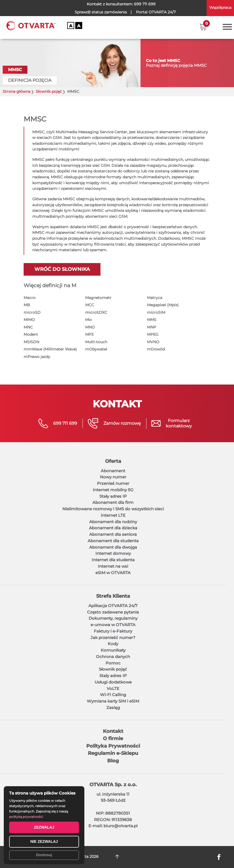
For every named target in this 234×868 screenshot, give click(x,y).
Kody (113, 644)
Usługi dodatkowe (113, 682)
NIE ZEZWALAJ (44, 841)
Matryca (155, 298)
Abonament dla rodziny (113, 522)
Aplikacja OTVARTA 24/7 (113, 606)
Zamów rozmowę (122, 423)
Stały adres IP (113, 496)
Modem (31, 334)
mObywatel (96, 349)
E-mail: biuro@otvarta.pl (113, 826)
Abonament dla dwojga (113, 547)
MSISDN (31, 342)
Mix (88, 320)
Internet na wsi (113, 566)
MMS (152, 320)
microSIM (156, 312)
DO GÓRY (117, 857)
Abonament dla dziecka (113, 528)
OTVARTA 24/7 (156, 12)
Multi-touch (96, 342)
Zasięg (113, 708)
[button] (203, 27)
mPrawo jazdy (37, 357)
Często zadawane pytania (113, 612)
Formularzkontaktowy (179, 423)
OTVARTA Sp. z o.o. (113, 785)
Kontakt (113, 731)
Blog (113, 761)
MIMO (29, 320)
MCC (90, 305)
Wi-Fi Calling (113, 695)
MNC (28, 327)
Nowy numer (113, 477)
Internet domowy (113, 553)
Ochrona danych (113, 657)
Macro (30, 298)
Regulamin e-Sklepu (113, 753)
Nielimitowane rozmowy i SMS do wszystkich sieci (113, 509)
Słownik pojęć (113, 669)
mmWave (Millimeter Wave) (50, 349)
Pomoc (113, 663)
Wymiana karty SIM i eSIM (113, 701)
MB (27, 305)
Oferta (113, 461)
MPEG (153, 334)
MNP (152, 327)
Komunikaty (113, 650)
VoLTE (113, 688)
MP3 (89, 334)
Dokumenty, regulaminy (113, 618)
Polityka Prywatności (113, 746)
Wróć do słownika (62, 269)
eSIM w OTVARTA (113, 573)
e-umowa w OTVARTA (113, 625)
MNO (90, 327)
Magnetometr (98, 298)
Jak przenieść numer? (113, 638)
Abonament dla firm (113, 502)
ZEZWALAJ (44, 827)
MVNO (153, 342)
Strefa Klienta (113, 596)
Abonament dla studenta (113, 541)
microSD (32, 312)
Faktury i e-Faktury (113, 631)
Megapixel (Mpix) (163, 305)
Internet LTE (113, 515)
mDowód (156, 349)
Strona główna (17, 92)
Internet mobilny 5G (113, 490)
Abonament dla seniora (113, 534)
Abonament (113, 471)
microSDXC (96, 312)
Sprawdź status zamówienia (101, 12)
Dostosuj (44, 855)
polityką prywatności (26, 817)
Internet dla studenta (113, 560)
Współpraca (220, 8)
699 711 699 (145, 4)
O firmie (113, 738)
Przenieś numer (113, 483)
